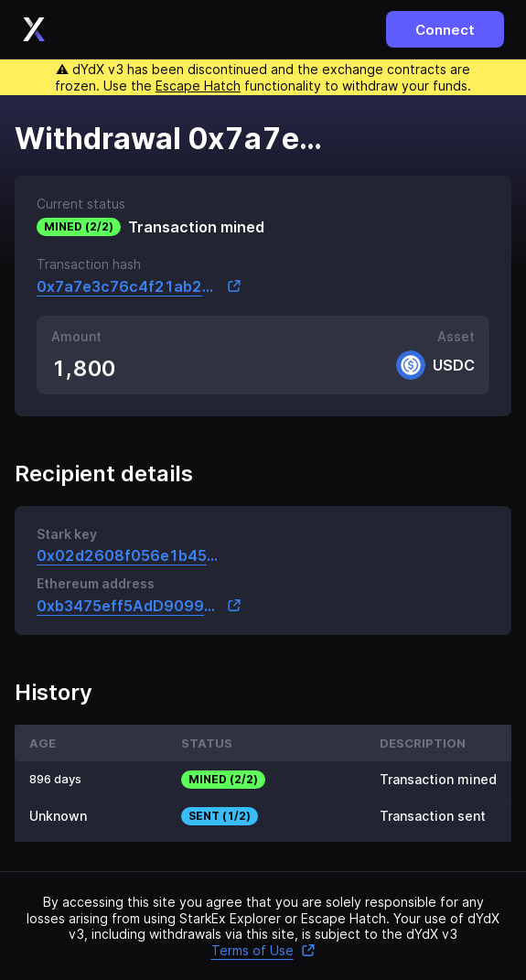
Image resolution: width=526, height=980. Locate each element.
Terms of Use (263, 950)
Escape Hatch (198, 86)
